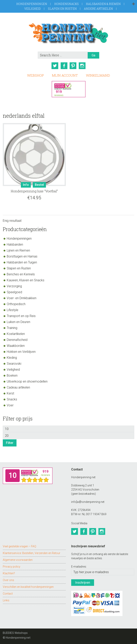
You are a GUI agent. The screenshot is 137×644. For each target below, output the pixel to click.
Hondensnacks (67, 4)
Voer (10, 405)
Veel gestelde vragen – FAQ (19, 546)
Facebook (64, 66)
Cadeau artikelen (18, 387)
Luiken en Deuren (18, 322)
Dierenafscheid (17, 340)
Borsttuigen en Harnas (22, 256)
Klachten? (9, 573)
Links (6, 600)
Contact (8, 594)
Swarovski (14, 363)
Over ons (8, 580)
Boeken (12, 375)
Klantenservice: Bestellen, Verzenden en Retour (32, 553)
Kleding (12, 357)
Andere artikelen (98, 9)
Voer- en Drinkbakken (22, 298)
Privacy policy (12, 567)
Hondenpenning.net (68, 32)
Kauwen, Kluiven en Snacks (26, 280)
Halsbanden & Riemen (103, 4)
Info (26, 185)
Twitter (55, 66)
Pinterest (73, 66)
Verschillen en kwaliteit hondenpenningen (28, 587)
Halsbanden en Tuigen (22, 262)
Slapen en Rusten (62, 9)
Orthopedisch (16, 304)
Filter (10, 443)
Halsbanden (15, 244)
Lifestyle (13, 310)
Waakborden (16, 346)
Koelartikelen (16, 334)
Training (12, 328)
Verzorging (14, 286)
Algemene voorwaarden (18, 560)
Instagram (82, 66)
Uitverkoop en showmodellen (27, 381)
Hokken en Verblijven (21, 351)
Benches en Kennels (21, 274)
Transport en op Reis (21, 316)
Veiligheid (33, 9)
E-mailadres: (79, 567)
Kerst (10, 393)
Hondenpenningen (32, 4)
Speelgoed (14, 292)
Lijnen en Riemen (18, 250)
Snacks (12, 399)
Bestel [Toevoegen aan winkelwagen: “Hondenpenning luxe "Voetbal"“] (39, 185)
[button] (133, 4)
